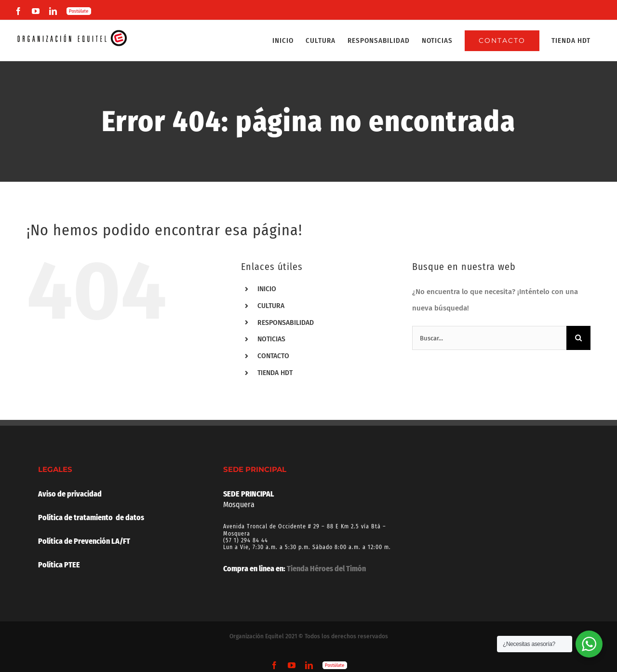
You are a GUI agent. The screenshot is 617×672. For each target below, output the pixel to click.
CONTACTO (273, 356)
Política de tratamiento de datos (91, 517)
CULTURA (271, 306)
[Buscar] (578, 338)
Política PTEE (59, 565)
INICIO (267, 289)
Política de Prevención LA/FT (84, 541)
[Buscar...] (489, 338)
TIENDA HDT (275, 373)
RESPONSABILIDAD (286, 323)
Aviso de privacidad (70, 494)
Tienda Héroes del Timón (326, 569)
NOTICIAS (271, 339)
